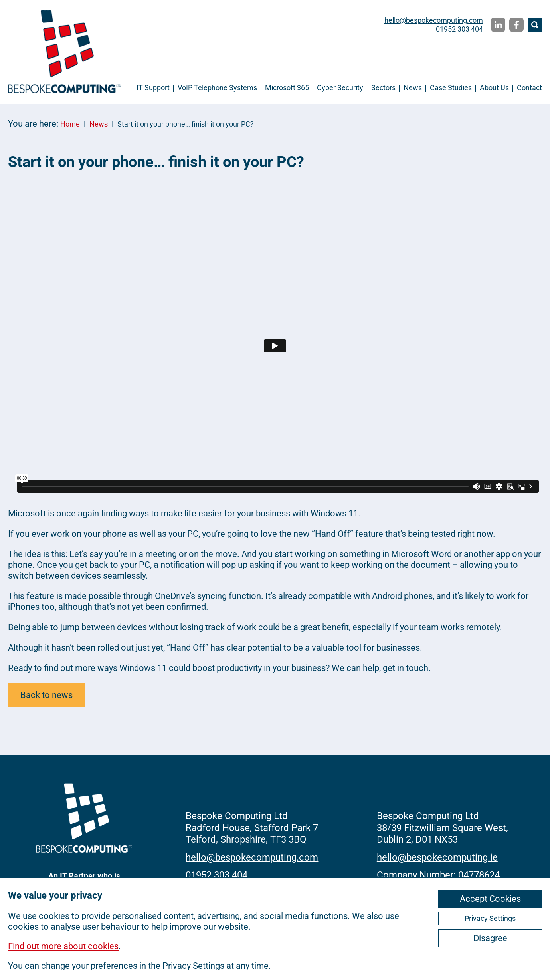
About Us (494, 88)
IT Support (153, 88)
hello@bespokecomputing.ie (437, 857)
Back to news (46, 695)
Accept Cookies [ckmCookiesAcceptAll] (490, 899)
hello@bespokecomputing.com (434, 20)
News (413, 88)
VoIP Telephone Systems (217, 88)
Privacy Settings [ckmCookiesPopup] (490, 918)
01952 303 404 (459, 29)
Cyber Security (340, 88)
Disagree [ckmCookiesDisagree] (490, 938)
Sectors (383, 88)
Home (70, 124)
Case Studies (451, 88)
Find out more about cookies (63, 946)
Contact (529, 88)
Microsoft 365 (287, 88)
